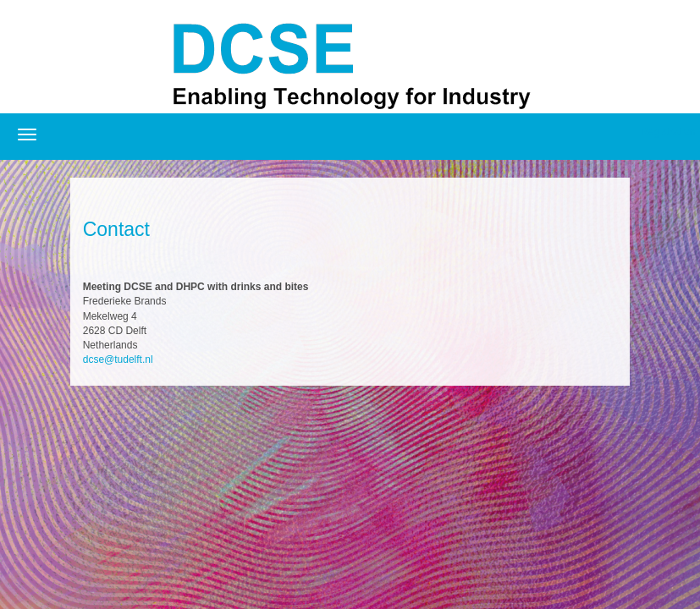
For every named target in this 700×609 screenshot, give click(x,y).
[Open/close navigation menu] (27, 134)
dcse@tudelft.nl (118, 359)
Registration (668, 132)
